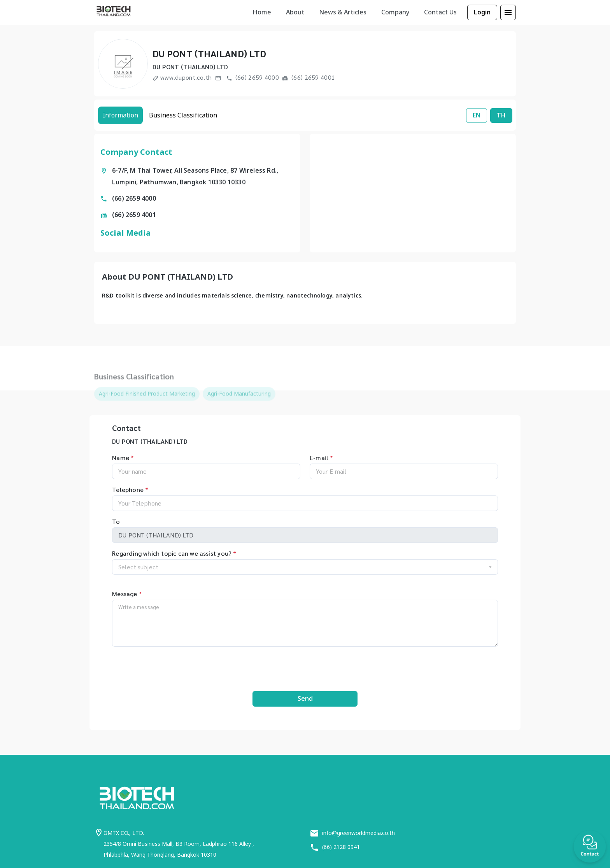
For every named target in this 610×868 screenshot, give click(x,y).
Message (127, 594)
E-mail (321, 458)
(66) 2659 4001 (309, 77)
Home (262, 12)
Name (123, 458)
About (295, 12)
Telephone (130, 490)
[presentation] (305, 667)
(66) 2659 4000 (252, 77)
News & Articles (343, 12)
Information (120, 115)
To (116, 521)
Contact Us (440, 12)
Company (395, 12)
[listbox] (262, 12)
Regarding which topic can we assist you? (174, 553)
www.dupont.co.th (182, 77)
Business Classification (183, 115)
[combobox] (305, 567)
